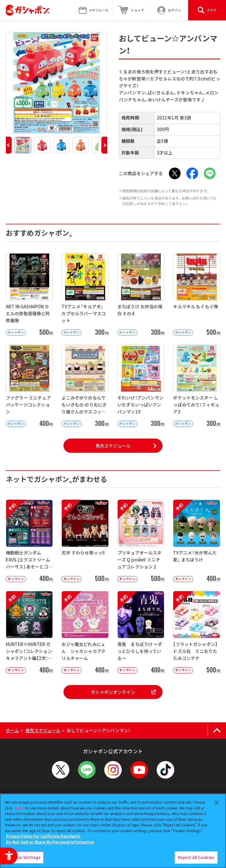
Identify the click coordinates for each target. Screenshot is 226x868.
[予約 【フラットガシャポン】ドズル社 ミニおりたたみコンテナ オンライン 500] (196, 632)
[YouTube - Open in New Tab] (139, 770)
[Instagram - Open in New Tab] (113, 770)
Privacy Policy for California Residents (43, 836)
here (20, 808)
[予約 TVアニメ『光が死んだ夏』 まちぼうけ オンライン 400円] (196, 541)
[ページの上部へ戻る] (217, 730)
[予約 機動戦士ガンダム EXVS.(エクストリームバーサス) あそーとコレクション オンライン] (29, 541)
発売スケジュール (113, 446)
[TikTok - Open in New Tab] (165, 770)
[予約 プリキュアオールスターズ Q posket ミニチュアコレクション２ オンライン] (141, 541)
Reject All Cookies (196, 857)
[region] (113, 831)
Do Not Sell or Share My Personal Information (50, 842)
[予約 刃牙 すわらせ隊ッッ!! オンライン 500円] (85, 541)
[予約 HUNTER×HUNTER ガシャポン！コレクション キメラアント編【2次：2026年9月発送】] (29, 632)
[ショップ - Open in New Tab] (131, 10)
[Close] (217, 803)
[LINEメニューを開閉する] (87, 770)
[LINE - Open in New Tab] (210, 173)
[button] (9, 145)
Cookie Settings (24, 857)
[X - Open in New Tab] (175, 173)
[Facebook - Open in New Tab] (192, 173)
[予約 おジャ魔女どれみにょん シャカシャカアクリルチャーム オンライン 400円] (85, 632)
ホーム (12, 730)
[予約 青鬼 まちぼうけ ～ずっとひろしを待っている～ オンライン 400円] (141, 632)
